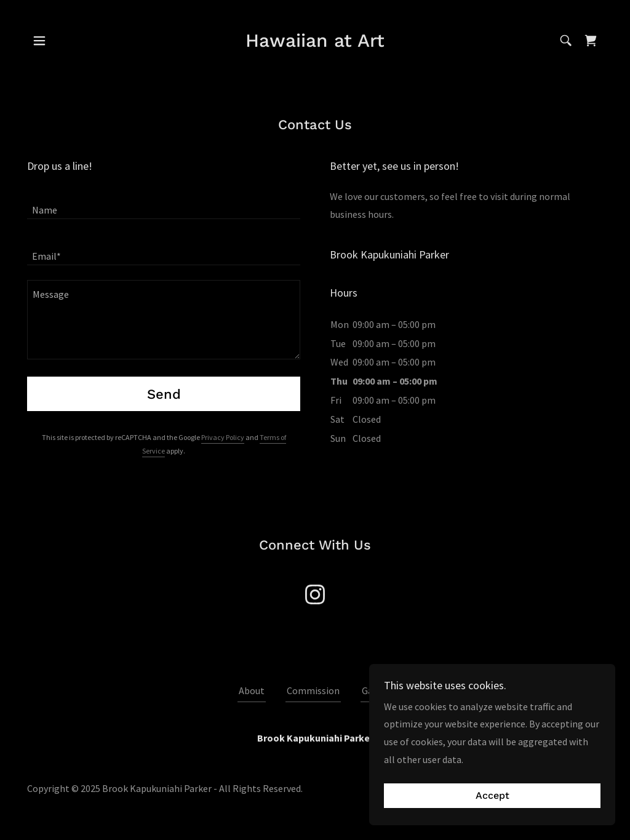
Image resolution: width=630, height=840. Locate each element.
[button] (39, 41)
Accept (492, 796)
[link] (315, 43)
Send (164, 394)
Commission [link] (313, 690)
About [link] (252, 690)
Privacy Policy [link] (223, 437)
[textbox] (164, 203)
